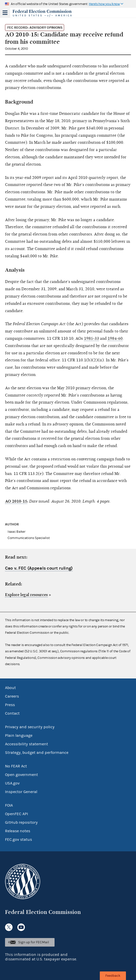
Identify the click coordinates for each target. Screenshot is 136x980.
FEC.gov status (18, 840)
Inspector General (21, 792)
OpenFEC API (16, 814)
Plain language (19, 736)
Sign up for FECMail (34, 942)
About (10, 688)
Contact (12, 713)
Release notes (18, 831)
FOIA (9, 805)
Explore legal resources (26, 595)
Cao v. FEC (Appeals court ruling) (39, 568)
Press (10, 705)
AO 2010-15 (16, 501)
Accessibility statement (27, 744)
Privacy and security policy (30, 727)
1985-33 (92, 338)
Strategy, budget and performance (37, 753)
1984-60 (115, 338)
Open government (21, 775)
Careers (12, 696)
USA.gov (12, 783)
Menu (5, 13)
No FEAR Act (16, 766)
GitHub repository (21, 822)
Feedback (113, 976)
